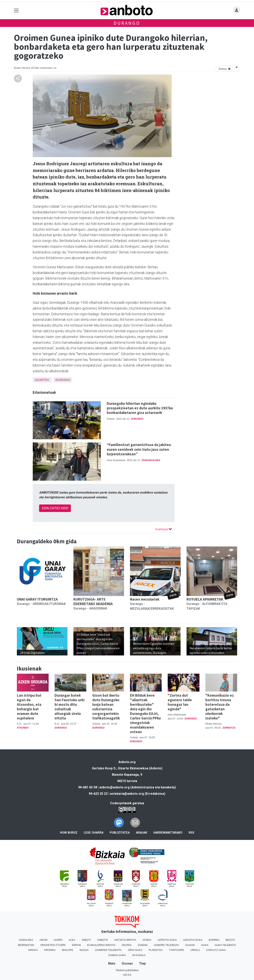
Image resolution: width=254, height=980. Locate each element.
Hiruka (33, 950)
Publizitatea (120, 833)
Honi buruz (69, 833)
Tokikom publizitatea (127, 970)
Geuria (127, 945)
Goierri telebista (166, 945)
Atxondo (23, 728)
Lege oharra (94, 833)
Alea (72, 940)
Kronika (50, 950)
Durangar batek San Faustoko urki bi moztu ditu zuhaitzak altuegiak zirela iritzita (70, 707)
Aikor (43, 940)
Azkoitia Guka (193, 940)
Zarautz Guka (216, 950)
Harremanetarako (168, 833)
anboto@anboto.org (114, 787)
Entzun (225, 69)
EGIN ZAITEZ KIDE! (55, 508)
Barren (214, 940)
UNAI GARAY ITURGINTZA (37, 599)
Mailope (68, 950)
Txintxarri (176, 950)
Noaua (84, 950)
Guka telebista (225, 945)
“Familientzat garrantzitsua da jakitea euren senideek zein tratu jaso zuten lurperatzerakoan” (139, 449)
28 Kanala (139, 955)
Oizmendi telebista (108, 950)
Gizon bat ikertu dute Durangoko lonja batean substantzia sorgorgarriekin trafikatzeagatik (106, 707)
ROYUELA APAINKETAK (205, 599)
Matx (112, 963)
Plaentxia (156, 950)
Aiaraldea (26, 940)
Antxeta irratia (125, 940)
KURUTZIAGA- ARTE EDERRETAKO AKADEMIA (93, 601)
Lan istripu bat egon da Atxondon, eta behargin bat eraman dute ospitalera (29, 707)
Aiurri (58, 940)
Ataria (147, 940)
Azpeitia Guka (167, 940)
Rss (191, 833)
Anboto (103, 940)
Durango (127, 23)
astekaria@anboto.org (127, 794)
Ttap (142, 963)
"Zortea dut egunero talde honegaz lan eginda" (180, 702)
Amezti (86, 940)
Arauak (141, 833)
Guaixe (190, 945)
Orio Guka (135, 950)
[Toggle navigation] (16, 10)
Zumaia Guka (117, 955)
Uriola (195, 950)
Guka (205, 945)
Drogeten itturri (53, 945)
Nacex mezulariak (145, 599)
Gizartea (42, 380)
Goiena (143, 945)
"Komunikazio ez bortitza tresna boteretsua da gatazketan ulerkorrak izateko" (220, 707)
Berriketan (26, 945)
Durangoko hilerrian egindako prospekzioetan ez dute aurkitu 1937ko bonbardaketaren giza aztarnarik (140, 408)
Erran (76, 945)
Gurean (127, 963)
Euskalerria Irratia (101, 945)
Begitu (230, 940)
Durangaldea (151, 460)
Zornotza (229, 728)
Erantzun (164, 529)
